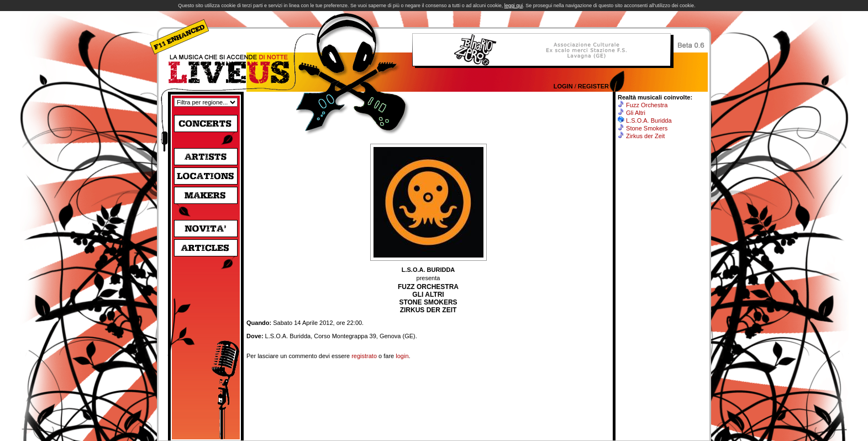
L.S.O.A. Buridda (649, 120)
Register (593, 86)
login (402, 356)
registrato (364, 356)
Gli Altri (636, 113)
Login (563, 86)
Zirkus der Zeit (645, 136)
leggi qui (514, 6)
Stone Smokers (647, 128)
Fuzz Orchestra (647, 105)
